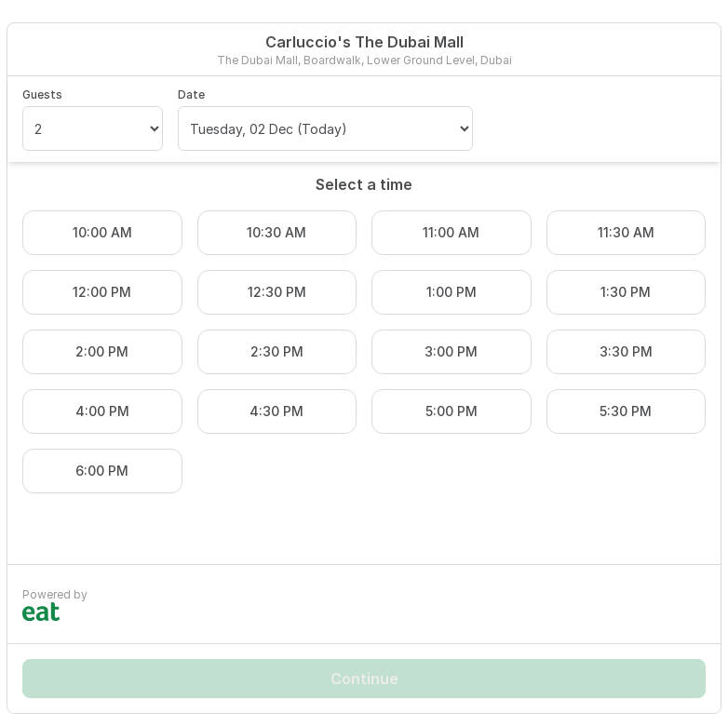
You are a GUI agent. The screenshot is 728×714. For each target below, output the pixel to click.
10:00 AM (102, 232)
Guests (42, 94)
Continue (364, 679)
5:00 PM (452, 411)
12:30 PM (277, 292)
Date (191, 94)
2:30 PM (277, 351)
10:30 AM (276, 232)
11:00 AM (451, 232)
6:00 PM (102, 471)
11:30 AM (626, 232)
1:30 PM (626, 292)
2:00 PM (102, 351)
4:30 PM (276, 411)
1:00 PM (452, 292)
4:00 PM (102, 411)
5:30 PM (626, 411)
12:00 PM (102, 292)
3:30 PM (626, 351)
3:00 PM (451, 351)
